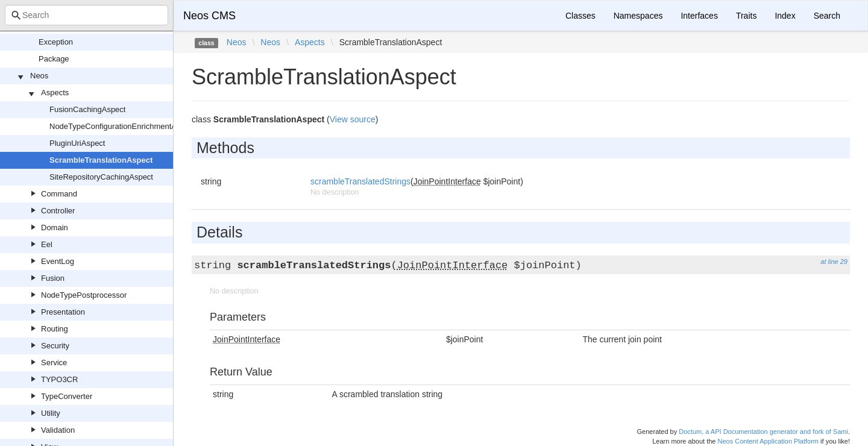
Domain (55, 228)
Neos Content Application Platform (768, 441)
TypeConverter (67, 396)
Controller (58, 211)
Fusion (53, 278)
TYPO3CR (59, 379)
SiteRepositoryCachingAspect (101, 177)
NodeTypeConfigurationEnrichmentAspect (122, 126)
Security (55, 346)
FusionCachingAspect (87, 109)
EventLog (58, 261)
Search (827, 16)
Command (59, 194)
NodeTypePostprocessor (84, 295)
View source (353, 119)
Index (785, 16)
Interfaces (699, 16)
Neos (39, 76)
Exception (56, 42)
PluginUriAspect (77, 143)
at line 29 (834, 262)
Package (54, 59)
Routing (55, 329)
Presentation (63, 312)
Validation (58, 430)
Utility (51, 413)
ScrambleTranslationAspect (101, 160)
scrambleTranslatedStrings (360, 181)
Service (54, 363)
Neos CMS (209, 16)
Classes (580, 16)
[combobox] (86, 15)
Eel (47, 244)
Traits (746, 16)
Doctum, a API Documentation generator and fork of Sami (763, 432)
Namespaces (638, 16)
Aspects (55, 93)
